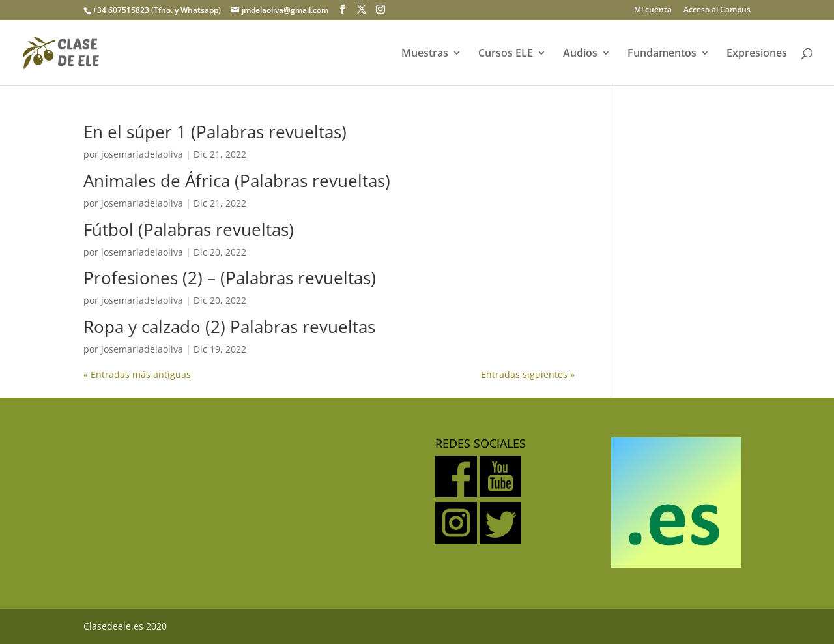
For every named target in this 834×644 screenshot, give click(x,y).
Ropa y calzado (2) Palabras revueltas (229, 327)
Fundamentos (662, 54)
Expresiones (757, 54)
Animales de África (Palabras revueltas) (237, 181)
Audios (580, 54)
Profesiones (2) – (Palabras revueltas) (230, 278)
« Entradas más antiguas (137, 374)
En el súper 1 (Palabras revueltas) (215, 132)
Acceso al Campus (717, 10)
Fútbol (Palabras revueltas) (189, 229)
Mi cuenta (653, 10)
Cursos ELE (506, 54)
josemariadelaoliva (142, 154)
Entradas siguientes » (528, 374)
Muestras (425, 54)
